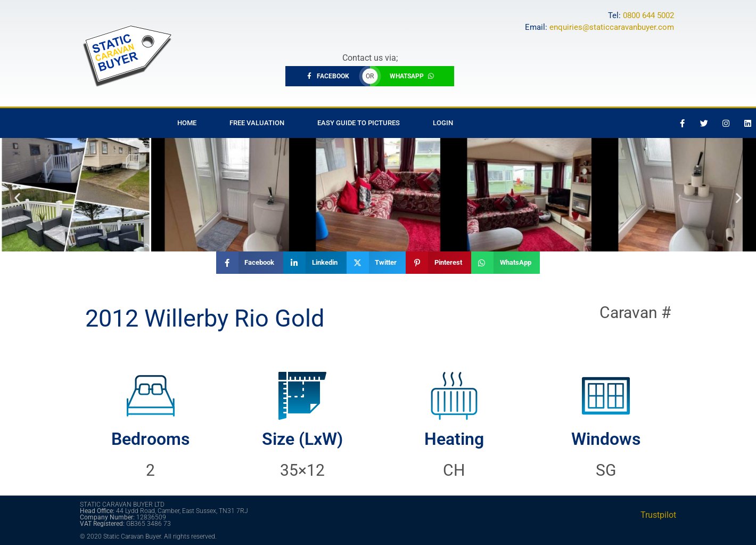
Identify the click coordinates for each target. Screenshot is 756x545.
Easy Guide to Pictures (359, 123)
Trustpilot (658, 515)
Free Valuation (257, 123)
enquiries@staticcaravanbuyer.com (612, 27)
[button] (17, 197)
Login (443, 123)
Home (187, 123)
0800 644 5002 (648, 15)
